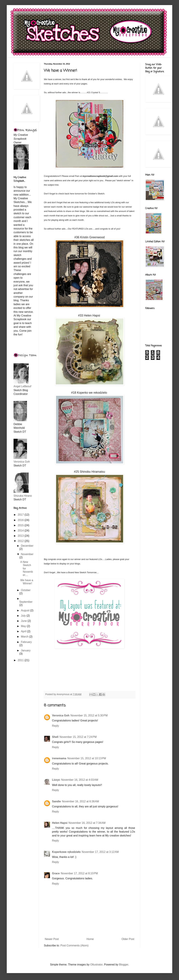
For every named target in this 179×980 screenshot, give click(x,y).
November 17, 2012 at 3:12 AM (100, 852)
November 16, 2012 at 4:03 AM (80, 780)
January (26, 650)
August (25, 610)
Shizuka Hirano (23, 496)
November (27, 554)
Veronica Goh (61, 715)
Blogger (124, 965)
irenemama (59, 758)
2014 (21, 531)
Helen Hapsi (60, 823)
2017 (21, 515)
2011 (21, 660)
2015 (21, 525)
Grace (56, 873)
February (26, 642)
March (25, 637)
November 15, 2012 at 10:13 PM (87, 758)
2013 (21, 536)
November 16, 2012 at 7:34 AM (87, 823)
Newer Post (52, 939)
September (26, 602)
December (27, 546)
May (24, 626)
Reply (55, 726)
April (24, 631)
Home (90, 939)
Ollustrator (96, 965)
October (26, 590)
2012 (21, 541)
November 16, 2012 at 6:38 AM (80, 801)
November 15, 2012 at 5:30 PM (89, 715)
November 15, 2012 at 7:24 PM (78, 737)
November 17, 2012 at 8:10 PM (79, 873)
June (24, 621)
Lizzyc (56, 780)
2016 (21, 520)
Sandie (56, 801)
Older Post (128, 939)
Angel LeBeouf (22, 386)
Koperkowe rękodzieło (66, 852)
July (24, 616)
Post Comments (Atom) (74, 945)
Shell (55, 737)
